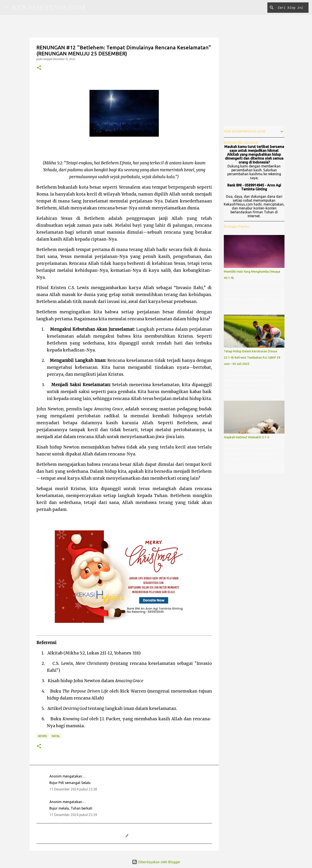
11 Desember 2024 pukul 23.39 (73, 815)
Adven (42, 736)
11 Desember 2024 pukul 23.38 (73, 789)
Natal (56, 736)
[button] (39, 68)
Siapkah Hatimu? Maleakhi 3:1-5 (246, 437)
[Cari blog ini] (286, 8)
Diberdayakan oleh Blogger (156, 862)
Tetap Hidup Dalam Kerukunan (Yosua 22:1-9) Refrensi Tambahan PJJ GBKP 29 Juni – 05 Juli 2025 (252, 358)
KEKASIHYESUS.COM (49, 7)
